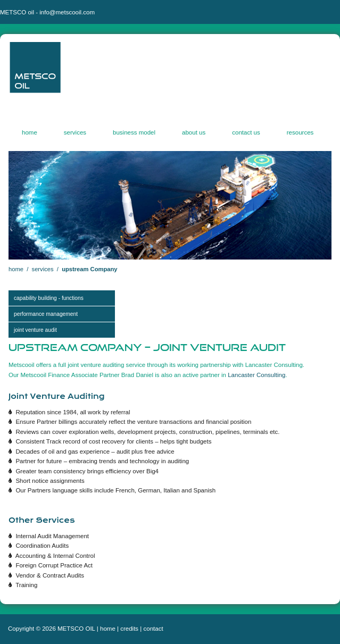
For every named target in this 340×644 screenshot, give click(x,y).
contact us (246, 134)
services (75, 134)
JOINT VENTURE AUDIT (35, 330)
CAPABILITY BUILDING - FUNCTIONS (49, 298)
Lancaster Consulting (256, 375)
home (30, 134)
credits (129, 629)
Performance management (46, 314)
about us (194, 134)
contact (154, 629)
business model (134, 134)
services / (47, 269)
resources (300, 134)
